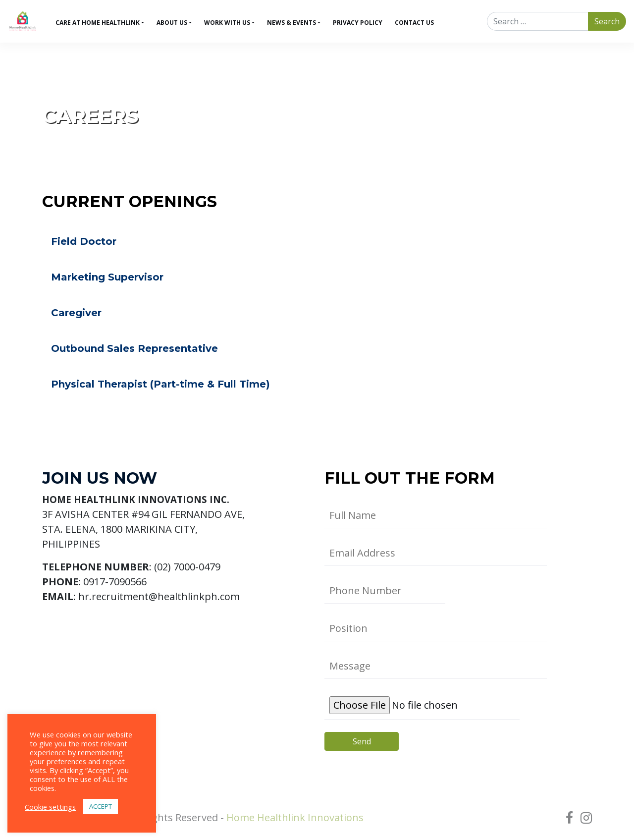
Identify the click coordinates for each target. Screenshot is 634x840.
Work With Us (227, 23)
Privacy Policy (358, 23)
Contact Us (414, 23)
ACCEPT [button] (101, 806)
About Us (172, 23)
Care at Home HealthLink (98, 23)
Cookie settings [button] (50, 807)
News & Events (291, 23)
